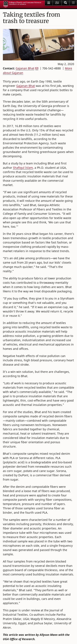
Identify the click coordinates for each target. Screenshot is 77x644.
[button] (66, 3)
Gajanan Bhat (25, 68)
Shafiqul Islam (23, 168)
